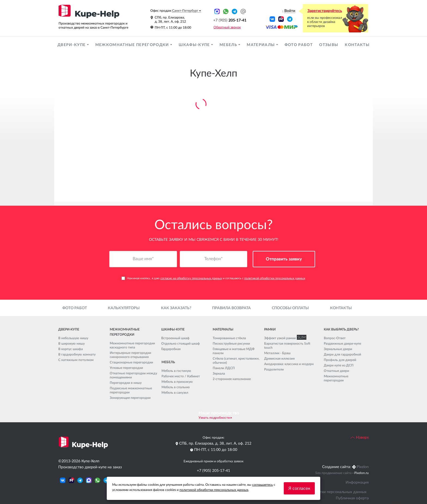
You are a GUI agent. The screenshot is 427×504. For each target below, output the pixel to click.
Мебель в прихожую (177, 382)
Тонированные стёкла (229, 338)
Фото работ (299, 45)
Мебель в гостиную (176, 371)
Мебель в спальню (176, 387)
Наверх (359, 438)
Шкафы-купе (195, 45)
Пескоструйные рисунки (231, 344)
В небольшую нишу (73, 338)
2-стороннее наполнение (232, 379)
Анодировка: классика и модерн (289, 364)
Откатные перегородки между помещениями (133, 375)
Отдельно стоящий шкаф (181, 344)
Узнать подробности (214, 418)
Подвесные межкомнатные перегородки (131, 390)
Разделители (274, 369)
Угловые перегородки (126, 368)
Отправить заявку (284, 259)
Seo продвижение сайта (333, 473)
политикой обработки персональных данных (275, 278)
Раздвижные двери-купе (342, 344)
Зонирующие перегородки (130, 398)
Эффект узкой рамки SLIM (284, 338)
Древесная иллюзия (279, 359)
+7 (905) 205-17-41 (213, 471)
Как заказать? (176, 308)
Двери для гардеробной (342, 354)
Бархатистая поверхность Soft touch (287, 346)
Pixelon (363, 467)
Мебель (229, 45)
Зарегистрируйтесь (325, 11)
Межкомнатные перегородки (133, 45)
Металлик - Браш (277, 353)
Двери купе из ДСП (339, 365)
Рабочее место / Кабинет (181, 376)
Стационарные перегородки (131, 362)
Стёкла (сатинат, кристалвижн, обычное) (236, 361)
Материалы (261, 45)
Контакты (357, 45)
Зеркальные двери (338, 349)
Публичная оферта (352, 498)
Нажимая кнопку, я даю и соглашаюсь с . (214, 278)
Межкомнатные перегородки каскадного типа (132, 345)
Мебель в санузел (175, 393)
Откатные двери (336, 371)
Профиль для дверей (340, 360)
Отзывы (329, 45)
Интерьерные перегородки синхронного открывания (130, 355)
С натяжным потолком (76, 360)
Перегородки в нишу (126, 383)
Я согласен (299, 488)
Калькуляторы (124, 308)
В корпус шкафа (71, 349)
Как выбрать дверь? (341, 329)
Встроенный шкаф (175, 338)
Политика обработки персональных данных (328, 492)
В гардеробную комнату (77, 354)
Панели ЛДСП (224, 368)
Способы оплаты (290, 308)
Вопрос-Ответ (335, 338)
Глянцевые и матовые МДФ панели (234, 351)
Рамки (270, 329)
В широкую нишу (71, 344)
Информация (357, 482)
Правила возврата (231, 308)
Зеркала (219, 374)
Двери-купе (72, 45)
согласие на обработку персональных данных (191, 278)
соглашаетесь (263, 485)
